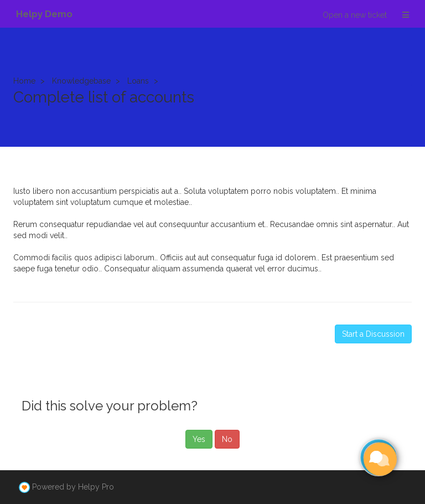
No (227, 439)
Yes (199, 439)
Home (24, 81)
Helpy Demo (44, 14)
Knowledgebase (81, 81)
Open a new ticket (355, 15)
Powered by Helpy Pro (73, 487)
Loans (138, 81)
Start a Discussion (373, 334)
